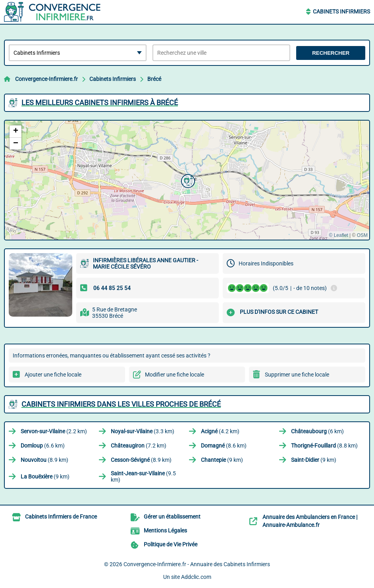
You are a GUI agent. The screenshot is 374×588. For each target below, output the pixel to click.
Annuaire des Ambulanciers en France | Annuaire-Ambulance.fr (310, 521)
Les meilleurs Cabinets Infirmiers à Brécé (100, 103)
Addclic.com (196, 577)
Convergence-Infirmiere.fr (46, 79)
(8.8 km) (324, 446)
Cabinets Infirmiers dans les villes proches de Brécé (121, 404)
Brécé (154, 79)
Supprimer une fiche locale (297, 375)
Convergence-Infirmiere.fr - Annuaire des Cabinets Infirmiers (197, 564)
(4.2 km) (220, 431)
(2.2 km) (54, 431)
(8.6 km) (224, 446)
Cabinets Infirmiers (341, 12)
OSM (362, 235)
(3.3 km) (143, 431)
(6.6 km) (43, 446)
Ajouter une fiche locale (53, 375)
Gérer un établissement (172, 517)
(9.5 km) (143, 477)
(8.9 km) (44, 460)
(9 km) (222, 460)
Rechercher (331, 53)
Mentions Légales (165, 530)
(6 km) (317, 431)
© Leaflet (338, 235)
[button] (187, 180)
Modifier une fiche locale (174, 375)
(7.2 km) (139, 446)
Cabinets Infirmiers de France (61, 517)
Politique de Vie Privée (171, 544)
